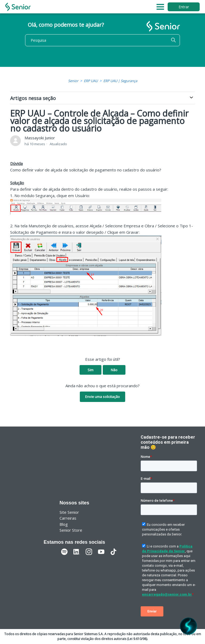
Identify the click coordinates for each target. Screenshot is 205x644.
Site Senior (69, 512)
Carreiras (68, 518)
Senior (73, 81)
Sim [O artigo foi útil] (90, 370)
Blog (64, 524)
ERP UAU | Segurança (120, 81)
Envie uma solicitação (102, 397)
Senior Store (71, 530)
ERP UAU (91, 81)
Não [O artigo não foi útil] (114, 370)
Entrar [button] (184, 7)
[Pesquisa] (102, 40)
